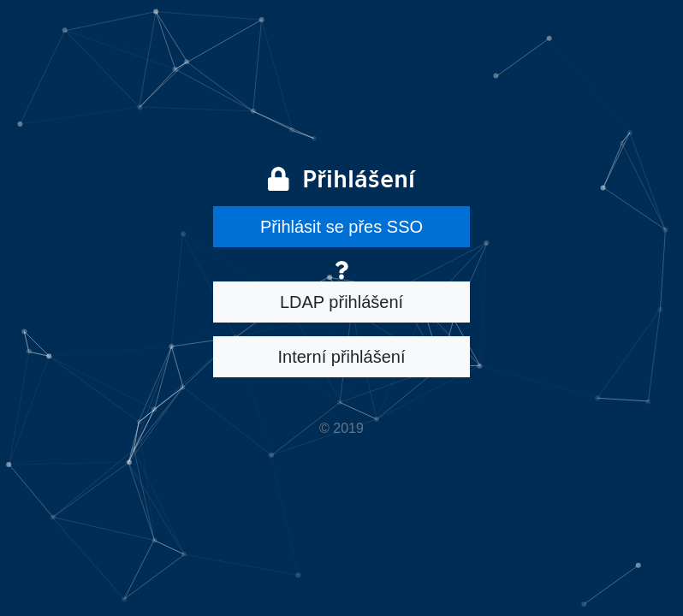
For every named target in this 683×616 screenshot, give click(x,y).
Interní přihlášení (342, 357)
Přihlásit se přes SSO (341, 227)
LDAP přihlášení (341, 302)
